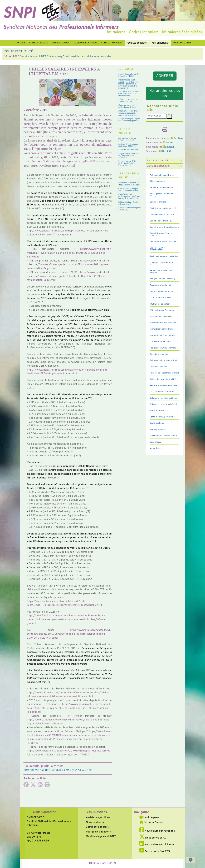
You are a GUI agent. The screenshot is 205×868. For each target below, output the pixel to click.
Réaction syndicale (159, 367)
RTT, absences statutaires (162, 392)
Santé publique (157, 423)
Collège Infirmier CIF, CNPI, (162, 215)
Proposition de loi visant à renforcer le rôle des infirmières (129, 155)
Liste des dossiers (158, 166)
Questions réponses (159, 354)
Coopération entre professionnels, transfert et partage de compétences (129, 196)
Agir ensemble (160, 43)
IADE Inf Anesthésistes (160, 298)
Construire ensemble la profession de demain (128, 106)
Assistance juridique (86, 43)
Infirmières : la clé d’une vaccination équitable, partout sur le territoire (128, 113)
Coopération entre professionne (165, 227)
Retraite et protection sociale (163, 386)
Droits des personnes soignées (164, 256)
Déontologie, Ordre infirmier (163, 242)
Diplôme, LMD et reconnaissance (158, 249)
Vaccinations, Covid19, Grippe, (164, 436)
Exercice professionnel (160, 285)
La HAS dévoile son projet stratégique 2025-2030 (129, 145)
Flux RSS (165, 151)
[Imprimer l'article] (47, 786)
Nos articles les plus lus (165, 94)
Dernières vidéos (61, 43)
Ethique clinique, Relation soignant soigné (129, 203)
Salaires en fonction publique (163, 398)
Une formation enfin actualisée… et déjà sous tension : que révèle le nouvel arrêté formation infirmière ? (128, 84)
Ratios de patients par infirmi (163, 360)
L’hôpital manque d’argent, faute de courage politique (129, 120)
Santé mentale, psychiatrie (162, 417)
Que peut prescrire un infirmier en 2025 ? (127, 139)
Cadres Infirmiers (158, 202)
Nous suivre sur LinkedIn (157, 845)
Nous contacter (182, 43)
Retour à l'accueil (152, 822)
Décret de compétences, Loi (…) (161, 234)
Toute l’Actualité (38, 43)
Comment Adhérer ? (112, 43)
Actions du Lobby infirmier (162, 175)
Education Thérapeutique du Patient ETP (130, 209)
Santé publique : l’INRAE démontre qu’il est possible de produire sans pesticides (66, 57)
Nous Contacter (44, 812)
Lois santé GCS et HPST (161, 342)
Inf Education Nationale (161, 317)
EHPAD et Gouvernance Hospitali (161, 272)
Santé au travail (157, 411)
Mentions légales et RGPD (101, 837)
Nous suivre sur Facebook (157, 831)
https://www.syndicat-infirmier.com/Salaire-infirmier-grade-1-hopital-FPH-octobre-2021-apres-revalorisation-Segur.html (68, 162)
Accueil (21, 43)
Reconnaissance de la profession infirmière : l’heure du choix (127, 163)
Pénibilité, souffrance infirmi (163, 348)
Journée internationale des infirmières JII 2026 (129, 75)
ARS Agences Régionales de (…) (161, 195)
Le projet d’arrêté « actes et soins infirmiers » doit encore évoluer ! (129, 94)
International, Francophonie (163, 335)
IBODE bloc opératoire (160, 304)
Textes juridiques (158, 430)
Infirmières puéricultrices (162, 329)
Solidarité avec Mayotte (128, 150)
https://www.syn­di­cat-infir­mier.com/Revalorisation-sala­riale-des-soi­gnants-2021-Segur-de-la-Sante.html (69, 253)
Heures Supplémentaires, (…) (163, 291)
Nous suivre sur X (153, 838)
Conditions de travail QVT (162, 221)
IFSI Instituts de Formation (162, 310)
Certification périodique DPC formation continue (128, 190)
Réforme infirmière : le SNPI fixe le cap (128, 100)
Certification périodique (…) (163, 208)
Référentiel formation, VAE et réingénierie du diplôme (130, 184)
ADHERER (165, 76)
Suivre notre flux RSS (155, 852)
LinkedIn (169, 147)
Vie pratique (155, 442)
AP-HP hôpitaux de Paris (161, 188)
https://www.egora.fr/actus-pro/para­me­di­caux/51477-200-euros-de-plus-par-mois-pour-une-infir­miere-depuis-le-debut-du (69, 708)
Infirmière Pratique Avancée (163, 323)
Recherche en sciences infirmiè (164, 373)
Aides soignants (157, 181)
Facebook (177, 138)
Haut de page (149, 818)
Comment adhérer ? (98, 827)
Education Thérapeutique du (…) (162, 263)
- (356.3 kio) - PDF (58, 771)
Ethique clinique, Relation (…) (164, 279)
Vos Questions (97, 812)
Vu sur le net (156, 448)
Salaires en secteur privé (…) (163, 404)
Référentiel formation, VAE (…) (164, 379)
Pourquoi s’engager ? (98, 832)
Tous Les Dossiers (136, 43)
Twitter (168, 143)
